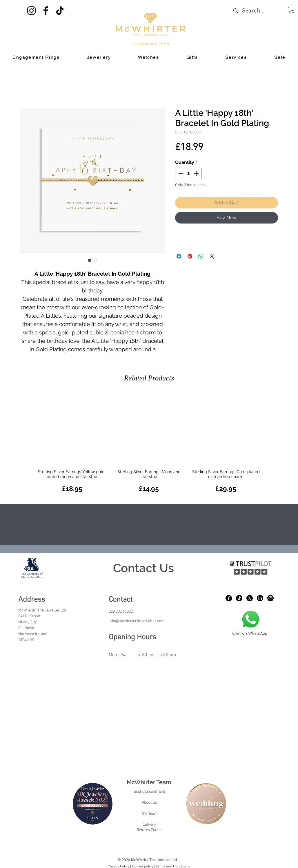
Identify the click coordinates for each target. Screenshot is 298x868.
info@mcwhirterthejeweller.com (137, 621)
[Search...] (253, 11)
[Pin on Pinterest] (190, 256)
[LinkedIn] (260, 598)
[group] (149, 444)
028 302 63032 (121, 612)
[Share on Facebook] (179, 256)
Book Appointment (149, 792)
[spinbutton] (188, 173)
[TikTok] (60, 11)
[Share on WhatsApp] (201, 256)
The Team (149, 814)
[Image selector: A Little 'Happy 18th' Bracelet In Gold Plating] (90, 260)
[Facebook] (46, 11)
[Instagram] (31, 11)
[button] (291, 10)
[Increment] (197, 173)
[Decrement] (180, 173)
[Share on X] (212, 256)
